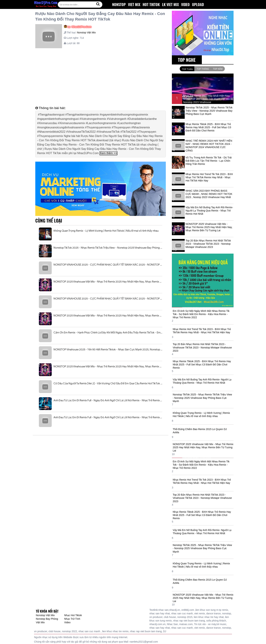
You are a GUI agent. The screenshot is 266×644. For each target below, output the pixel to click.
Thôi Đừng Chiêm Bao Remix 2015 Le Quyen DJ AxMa (200, 431)
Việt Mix (40, 622)
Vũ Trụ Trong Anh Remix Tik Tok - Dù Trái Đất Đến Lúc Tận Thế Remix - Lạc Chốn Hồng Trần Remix (209, 161)
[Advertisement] (101, 76)
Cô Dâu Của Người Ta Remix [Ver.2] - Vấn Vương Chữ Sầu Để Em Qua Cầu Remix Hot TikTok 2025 (108, 383)
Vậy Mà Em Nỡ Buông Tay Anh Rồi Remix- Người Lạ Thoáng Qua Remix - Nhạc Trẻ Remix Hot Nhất (209, 211)
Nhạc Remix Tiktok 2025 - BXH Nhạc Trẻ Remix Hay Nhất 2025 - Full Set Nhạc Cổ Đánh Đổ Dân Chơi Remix (208, 127)
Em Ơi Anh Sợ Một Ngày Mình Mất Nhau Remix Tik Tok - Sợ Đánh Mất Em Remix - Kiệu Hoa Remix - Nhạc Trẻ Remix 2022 (201, 314)
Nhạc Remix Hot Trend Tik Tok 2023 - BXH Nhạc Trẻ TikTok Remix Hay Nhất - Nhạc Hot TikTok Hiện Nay (209, 177)
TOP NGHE (187, 60)
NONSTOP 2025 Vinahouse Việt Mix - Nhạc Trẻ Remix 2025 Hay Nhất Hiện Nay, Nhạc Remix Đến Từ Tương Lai (108, 282)
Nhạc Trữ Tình (72, 619)
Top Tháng (203, 69)
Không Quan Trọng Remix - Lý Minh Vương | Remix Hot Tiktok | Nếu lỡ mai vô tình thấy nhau (106, 231)
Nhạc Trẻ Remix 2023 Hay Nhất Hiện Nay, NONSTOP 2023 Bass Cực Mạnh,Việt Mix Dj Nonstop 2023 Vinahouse (208, 99)
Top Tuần (187, 69)
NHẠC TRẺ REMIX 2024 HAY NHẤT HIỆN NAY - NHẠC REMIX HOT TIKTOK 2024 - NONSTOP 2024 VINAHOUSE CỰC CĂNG (209, 146)
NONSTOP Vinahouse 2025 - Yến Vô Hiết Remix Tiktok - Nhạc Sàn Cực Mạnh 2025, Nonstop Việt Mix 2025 (108, 350)
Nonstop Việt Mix (86, 33)
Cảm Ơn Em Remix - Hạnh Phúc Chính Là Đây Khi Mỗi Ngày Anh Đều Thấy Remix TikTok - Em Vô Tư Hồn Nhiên (108, 333)
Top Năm (218, 69)
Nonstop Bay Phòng (47, 619)
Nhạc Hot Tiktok (73, 615)
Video (67, 622)
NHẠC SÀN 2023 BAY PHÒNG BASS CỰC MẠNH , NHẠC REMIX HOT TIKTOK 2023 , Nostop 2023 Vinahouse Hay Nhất (209, 194)
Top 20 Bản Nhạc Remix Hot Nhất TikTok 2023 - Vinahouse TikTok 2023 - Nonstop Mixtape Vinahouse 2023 (208, 244)
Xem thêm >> (108, 153)
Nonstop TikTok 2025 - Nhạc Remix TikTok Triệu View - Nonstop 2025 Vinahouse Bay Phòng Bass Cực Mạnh (108, 248)
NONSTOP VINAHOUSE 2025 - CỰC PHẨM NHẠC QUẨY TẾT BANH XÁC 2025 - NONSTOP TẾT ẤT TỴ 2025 (108, 265)
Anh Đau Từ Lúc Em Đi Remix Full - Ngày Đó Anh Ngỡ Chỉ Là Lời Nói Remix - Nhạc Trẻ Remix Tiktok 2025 (108, 400)
